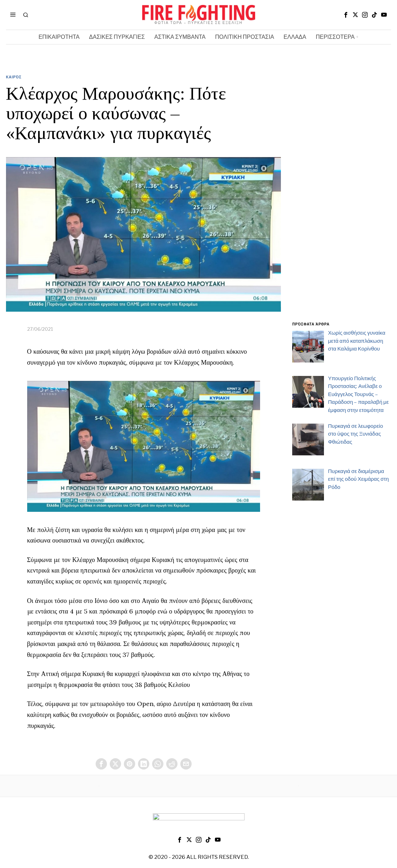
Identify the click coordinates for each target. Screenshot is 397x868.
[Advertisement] (342, 202)
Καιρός (14, 77)
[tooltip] (346, 15)
